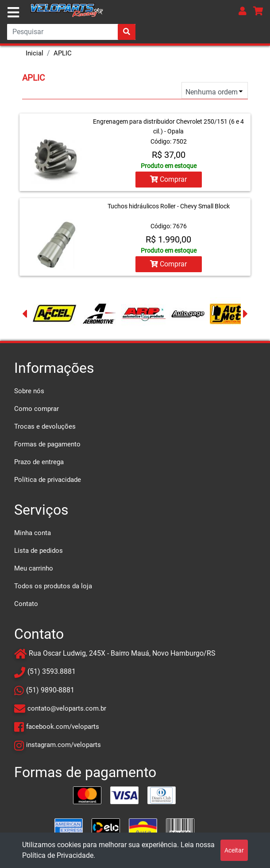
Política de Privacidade (58, 855)
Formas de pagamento (47, 444)
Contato (26, 604)
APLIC (63, 53)
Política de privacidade (48, 480)
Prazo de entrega (39, 462)
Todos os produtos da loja (53, 586)
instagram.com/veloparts (64, 745)
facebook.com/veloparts (63, 727)
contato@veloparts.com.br (67, 708)
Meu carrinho (34, 568)
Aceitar (234, 850)
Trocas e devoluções (45, 426)
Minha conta (33, 533)
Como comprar (37, 409)
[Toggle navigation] (13, 12)
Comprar (168, 179)
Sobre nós (29, 391)
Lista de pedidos (39, 551)
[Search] (71, 32)
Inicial (35, 53)
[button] (243, 11)
